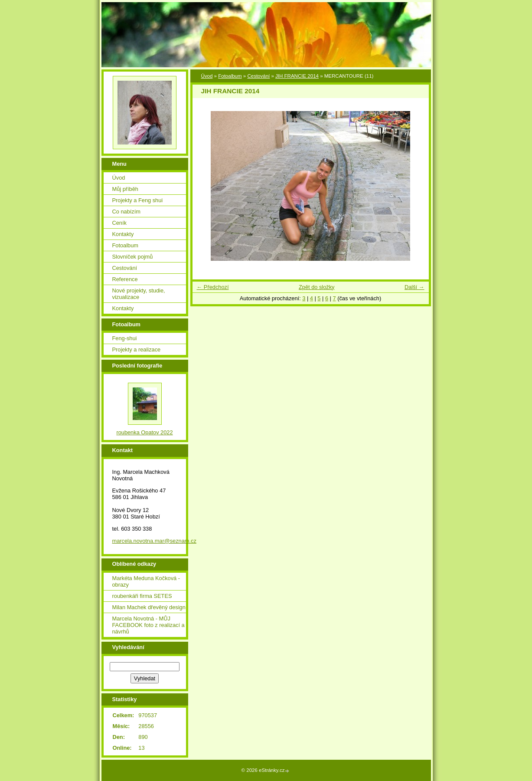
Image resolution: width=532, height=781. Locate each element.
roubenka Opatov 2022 (144, 432)
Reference (125, 279)
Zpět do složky (317, 287)
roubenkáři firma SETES (142, 596)
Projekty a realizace (137, 349)
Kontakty (123, 234)
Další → (415, 287)
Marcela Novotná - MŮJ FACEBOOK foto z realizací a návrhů (149, 625)
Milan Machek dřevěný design (149, 607)
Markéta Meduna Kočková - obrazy (146, 581)
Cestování (258, 76)
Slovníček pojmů (133, 257)
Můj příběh (125, 189)
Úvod (207, 76)
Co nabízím (126, 212)
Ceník (119, 223)
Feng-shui (125, 338)
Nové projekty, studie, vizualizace (139, 294)
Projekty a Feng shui (138, 200)
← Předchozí (213, 287)
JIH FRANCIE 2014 (297, 76)
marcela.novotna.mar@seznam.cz (154, 541)
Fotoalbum (230, 76)
